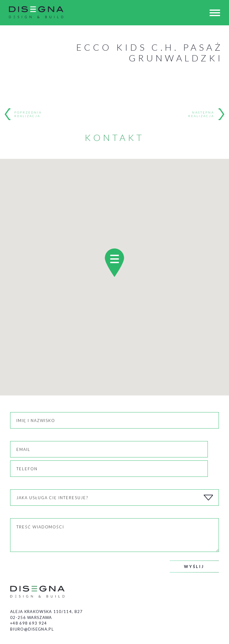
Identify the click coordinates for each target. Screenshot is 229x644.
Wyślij (194, 567)
